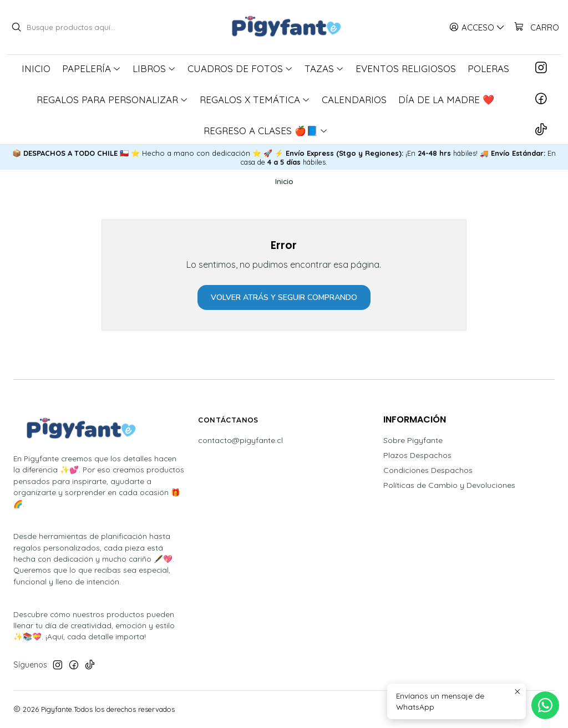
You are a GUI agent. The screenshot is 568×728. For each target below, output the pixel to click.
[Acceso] (477, 27)
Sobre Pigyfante (413, 440)
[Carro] (536, 27)
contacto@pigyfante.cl (240, 440)
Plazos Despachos (417, 455)
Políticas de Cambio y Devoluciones (449, 485)
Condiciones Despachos (428, 470)
